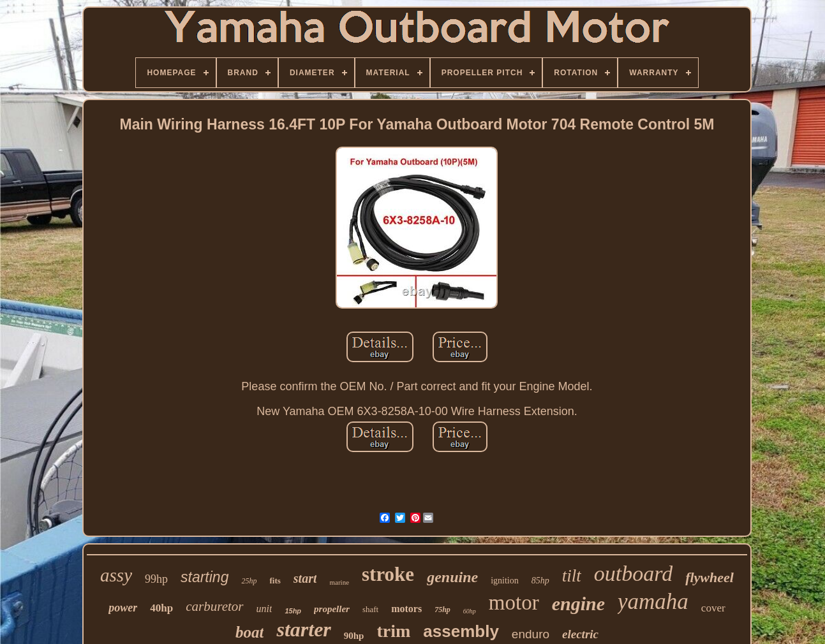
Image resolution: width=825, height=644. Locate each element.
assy (116, 575)
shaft (370, 609)
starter (303, 629)
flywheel (710, 577)
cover (713, 608)
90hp (354, 636)
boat (249, 632)
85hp (540, 581)
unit (264, 609)
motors (406, 609)
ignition (505, 581)
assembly (461, 631)
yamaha (653, 602)
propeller (332, 609)
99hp (156, 579)
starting (204, 577)
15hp (293, 611)
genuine (452, 577)
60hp (470, 611)
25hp (249, 581)
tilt (572, 576)
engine (578, 604)
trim (393, 631)
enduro (531, 634)
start (305, 578)
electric (580, 634)
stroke (388, 574)
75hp (442, 610)
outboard (633, 574)
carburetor (214, 606)
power (123, 608)
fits (275, 581)
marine (339, 582)
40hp (161, 608)
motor (514, 603)
